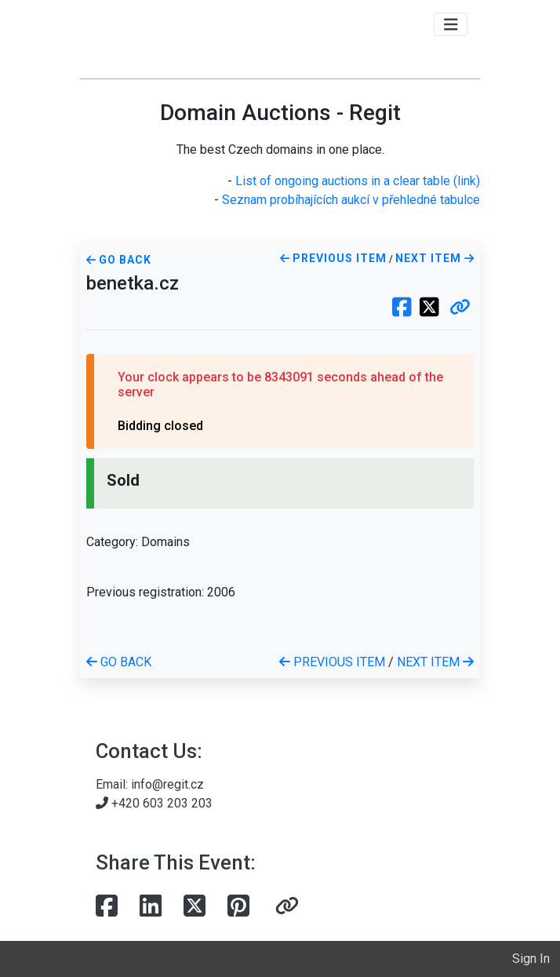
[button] (460, 308)
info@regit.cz (167, 784)
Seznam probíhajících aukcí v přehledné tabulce (351, 200)
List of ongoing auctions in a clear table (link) (358, 181)
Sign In (531, 959)
